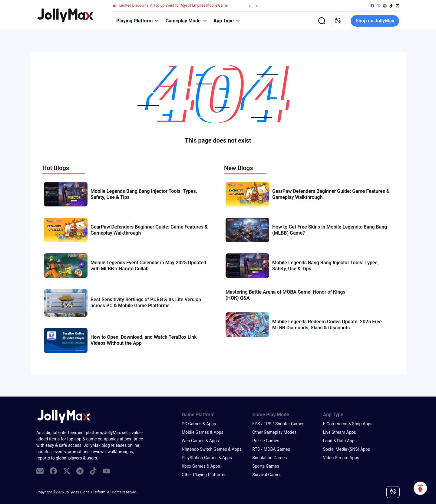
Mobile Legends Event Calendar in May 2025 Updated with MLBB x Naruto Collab (148, 266)
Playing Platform (138, 21)
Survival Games (267, 475)
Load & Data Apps (340, 441)
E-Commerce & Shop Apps (348, 424)
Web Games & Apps (200, 441)
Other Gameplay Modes (274, 432)
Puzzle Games (266, 441)
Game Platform (198, 415)
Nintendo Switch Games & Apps (211, 449)
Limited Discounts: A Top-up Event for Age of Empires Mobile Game (173, 5)
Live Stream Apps (340, 432)
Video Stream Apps (341, 458)
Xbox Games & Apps (201, 466)
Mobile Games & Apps (203, 432)
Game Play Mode (271, 415)
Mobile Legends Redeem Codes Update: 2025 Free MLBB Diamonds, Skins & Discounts (327, 325)
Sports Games (266, 466)
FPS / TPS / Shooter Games (278, 424)
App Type (227, 21)
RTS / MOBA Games (271, 449)
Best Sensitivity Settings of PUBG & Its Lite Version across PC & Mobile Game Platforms (146, 303)
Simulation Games (269, 458)
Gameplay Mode (186, 21)
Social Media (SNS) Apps (347, 449)
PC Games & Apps (199, 424)
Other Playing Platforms (204, 475)
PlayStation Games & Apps (207, 458)
